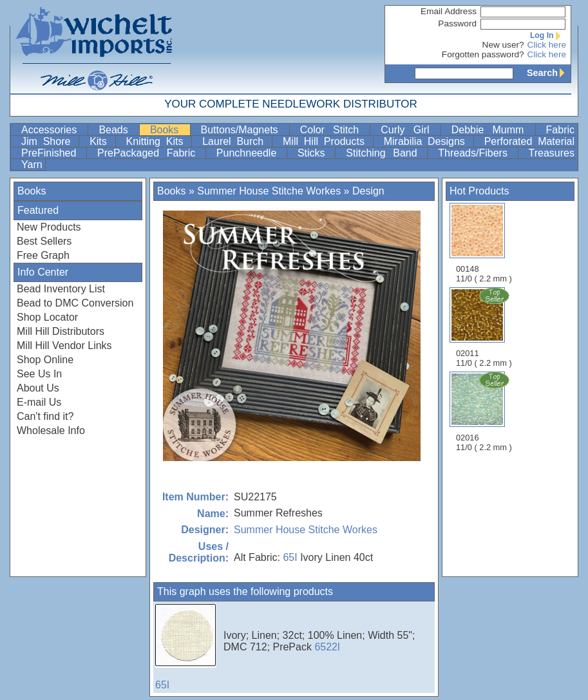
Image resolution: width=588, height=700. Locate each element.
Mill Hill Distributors (61, 331)
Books (169, 130)
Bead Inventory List (61, 289)
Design (368, 191)
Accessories (53, 130)
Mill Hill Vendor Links (64, 345)
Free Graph (43, 255)
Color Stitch (334, 130)
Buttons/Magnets (244, 130)
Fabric (560, 130)
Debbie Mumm (492, 130)
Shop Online (45, 360)
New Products (49, 227)
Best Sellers (44, 241)
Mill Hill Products (327, 141)
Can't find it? (45, 416)
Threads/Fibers (476, 153)
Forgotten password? (483, 54)
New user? (503, 45)
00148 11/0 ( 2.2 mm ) (484, 243)
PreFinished (52, 153)
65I (290, 557)
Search (549, 73)
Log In (548, 35)
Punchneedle (250, 153)
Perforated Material (529, 141)
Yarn (32, 165)
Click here (547, 45)
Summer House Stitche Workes (269, 191)
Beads (118, 130)
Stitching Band (385, 153)
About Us (38, 388)
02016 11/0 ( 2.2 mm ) (485, 411)
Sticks (315, 153)
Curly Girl (409, 130)
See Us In (39, 374)
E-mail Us (39, 402)
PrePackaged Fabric (150, 153)
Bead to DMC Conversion (75, 303)
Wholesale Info (51, 430)
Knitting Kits (158, 141)
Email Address (449, 11)
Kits (101, 141)
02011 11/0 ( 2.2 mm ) (485, 327)
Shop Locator (47, 317)
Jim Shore (49, 141)
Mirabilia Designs (427, 141)
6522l (327, 647)
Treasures (552, 153)
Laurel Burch (236, 141)
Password (457, 24)
